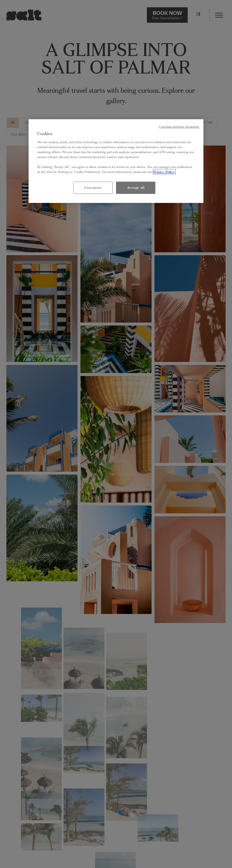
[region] (116, 161)
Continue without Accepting (179, 127)
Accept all (136, 188)
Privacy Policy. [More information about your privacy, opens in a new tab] (164, 172)
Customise (93, 188)
